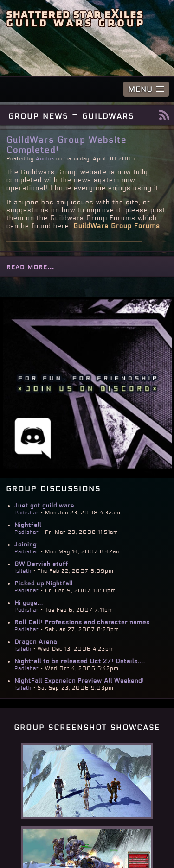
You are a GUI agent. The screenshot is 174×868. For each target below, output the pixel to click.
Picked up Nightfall (44, 583)
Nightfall (28, 525)
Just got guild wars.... (48, 506)
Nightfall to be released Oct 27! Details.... (80, 661)
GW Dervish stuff (41, 564)
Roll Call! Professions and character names (82, 622)
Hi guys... (29, 603)
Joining (26, 545)
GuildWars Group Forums (117, 226)
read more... (30, 266)
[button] (146, 89)
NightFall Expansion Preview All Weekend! (79, 681)
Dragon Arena (36, 642)
